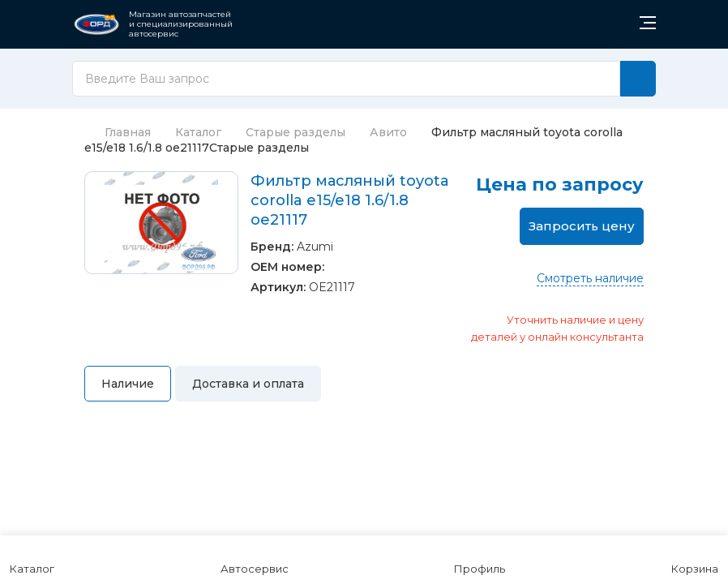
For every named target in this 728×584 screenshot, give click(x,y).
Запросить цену (582, 226)
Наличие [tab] (128, 384)
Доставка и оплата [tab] (248, 384)
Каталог (198, 132)
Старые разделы (295, 132)
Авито (388, 132)
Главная (118, 132)
